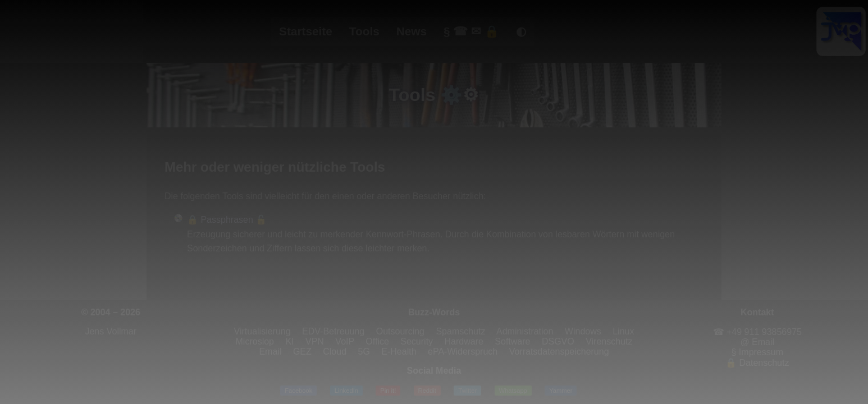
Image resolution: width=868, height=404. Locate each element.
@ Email (757, 342)
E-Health (399, 352)
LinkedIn (346, 391)
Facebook (298, 391)
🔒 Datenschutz (757, 363)
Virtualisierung (262, 331)
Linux (623, 331)
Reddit (427, 391)
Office (377, 341)
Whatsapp (513, 391)
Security (417, 341)
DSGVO (558, 341)
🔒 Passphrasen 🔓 (227, 220)
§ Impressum (757, 352)
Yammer (561, 391)
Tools (364, 31)
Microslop (255, 341)
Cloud (335, 352)
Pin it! (388, 391)
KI (289, 341)
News (412, 31)
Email (270, 352)
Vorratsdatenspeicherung (559, 352)
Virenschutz (609, 341)
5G (364, 352)
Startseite (306, 31)
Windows (583, 331)
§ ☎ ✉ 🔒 (471, 31)
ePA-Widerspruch (463, 352)
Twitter (467, 391)
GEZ (302, 352)
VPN (315, 341)
